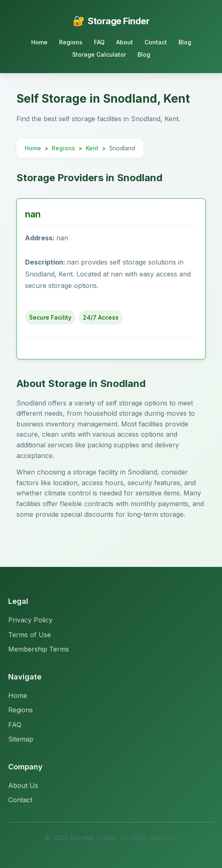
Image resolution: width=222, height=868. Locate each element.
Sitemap (21, 739)
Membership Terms (39, 649)
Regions (71, 42)
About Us (23, 785)
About (125, 42)
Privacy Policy (30, 620)
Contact (156, 42)
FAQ (99, 42)
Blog (185, 42)
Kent (92, 148)
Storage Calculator (99, 54)
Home (39, 42)
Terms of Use (30, 635)
